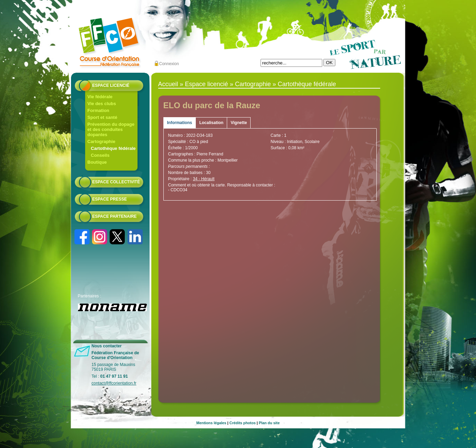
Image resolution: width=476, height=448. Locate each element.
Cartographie (102, 141)
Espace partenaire (115, 216)
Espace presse (110, 199)
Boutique (97, 162)
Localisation (211, 123)
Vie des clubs (102, 104)
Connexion (169, 64)
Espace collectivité (116, 182)
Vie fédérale (100, 97)
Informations (180, 123)
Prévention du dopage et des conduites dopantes (111, 129)
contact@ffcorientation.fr (114, 383)
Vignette (239, 123)
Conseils (100, 155)
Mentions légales (211, 423)
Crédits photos (243, 423)
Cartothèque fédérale (113, 148)
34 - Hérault (204, 179)
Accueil (168, 84)
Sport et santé (103, 117)
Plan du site (269, 423)
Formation (99, 110)
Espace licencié (111, 85)
